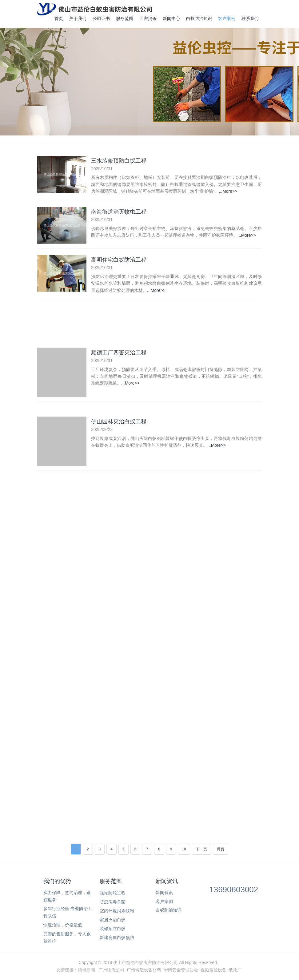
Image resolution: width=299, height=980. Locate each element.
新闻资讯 (167, 881)
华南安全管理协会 (181, 970)
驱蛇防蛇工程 (113, 893)
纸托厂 (235, 970)
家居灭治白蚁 (113, 920)
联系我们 (250, 18)
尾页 (221, 849)
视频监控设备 (213, 970)
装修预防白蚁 (113, 929)
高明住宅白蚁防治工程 (119, 262)
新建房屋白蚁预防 (117, 938)
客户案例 (227, 18)
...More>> (228, 192)
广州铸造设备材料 (144, 970)
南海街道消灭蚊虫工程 (119, 212)
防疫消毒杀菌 (113, 902)
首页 (59, 18)
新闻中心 (171, 18)
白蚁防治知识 (199, 18)
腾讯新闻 (86, 970)
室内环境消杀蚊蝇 (117, 911)
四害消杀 (148, 18)
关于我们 (78, 18)
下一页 (201, 849)
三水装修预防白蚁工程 (119, 161)
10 (184, 849)
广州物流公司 (111, 970)
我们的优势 (57, 881)
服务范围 (125, 18)
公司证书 (101, 18)
